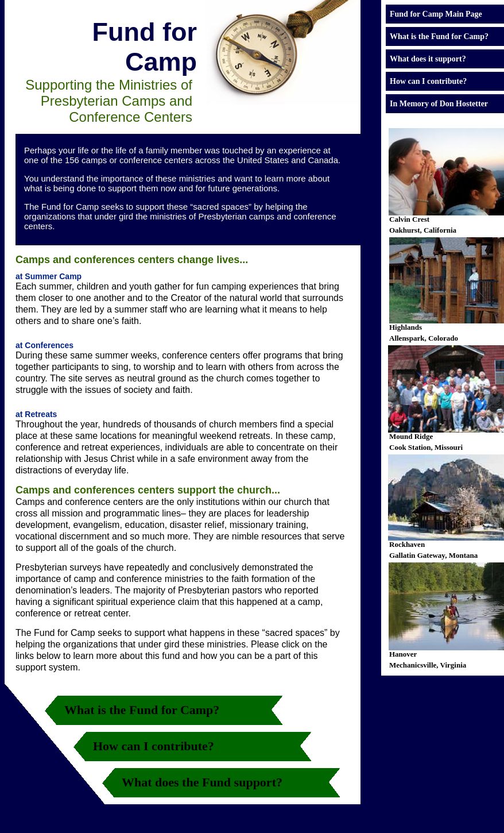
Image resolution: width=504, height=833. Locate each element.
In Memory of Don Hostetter (439, 104)
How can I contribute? (154, 746)
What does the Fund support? (202, 782)
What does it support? (428, 59)
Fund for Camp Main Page (436, 14)
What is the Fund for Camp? (142, 710)
